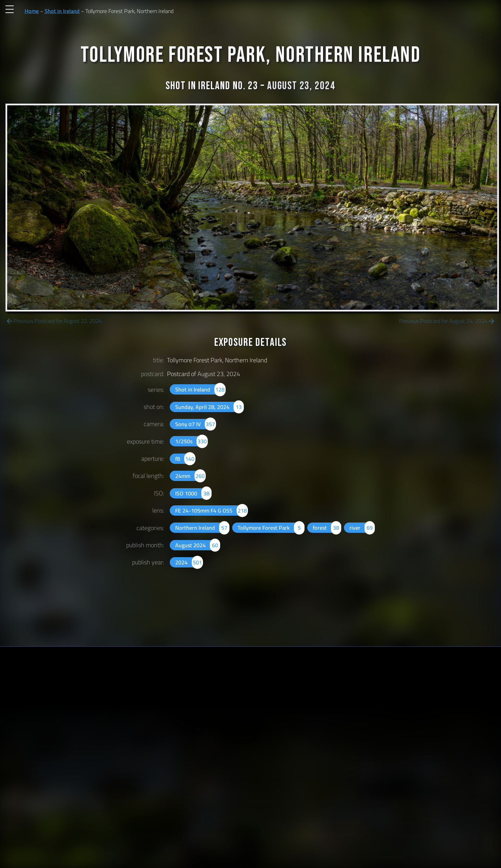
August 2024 (198, 545)
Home (32, 11)
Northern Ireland (202, 528)
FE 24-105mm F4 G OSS (212, 511)
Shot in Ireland (62, 11)
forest (327, 528)
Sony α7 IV (196, 424)
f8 (185, 459)
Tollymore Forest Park (271, 528)
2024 (189, 562)
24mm (190, 476)
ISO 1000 (193, 493)
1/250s (192, 441)
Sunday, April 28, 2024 (210, 407)
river (362, 528)
